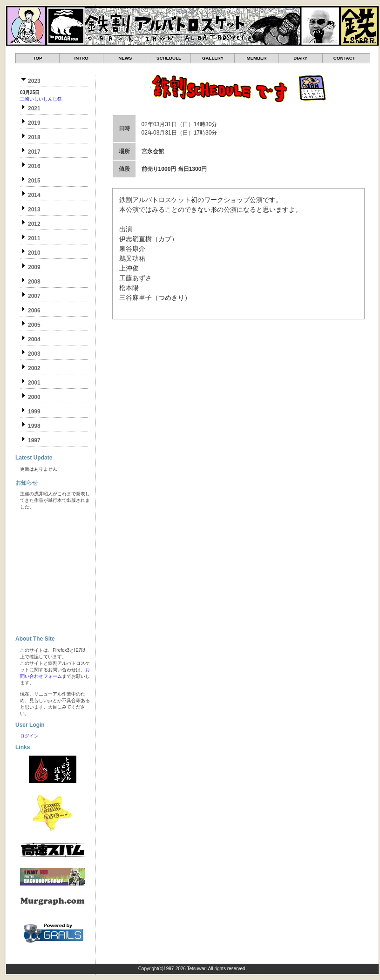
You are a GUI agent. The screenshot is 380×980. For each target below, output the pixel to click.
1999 (34, 412)
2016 (34, 166)
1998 (34, 426)
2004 (34, 339)
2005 (34, 325)
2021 (34, 108)
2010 (34, 253)
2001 (34, 383)
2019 (34, 123)
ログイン (29, 736)
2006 (34, 311)
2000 (34, 397)
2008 (34, 282)
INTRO (81, 58)
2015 (34, 181)
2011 (34, 238)
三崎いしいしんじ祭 (41, 99)
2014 (34, 195)
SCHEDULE (169, 58)
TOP (38, 58)
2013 (34, 210)
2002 (34, 368)
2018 (34, 137)
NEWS (125, 58)
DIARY (300, 58)
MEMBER (256, 58)
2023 (34, 81)
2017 (34, 152)
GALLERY (213, 58)
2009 (34, 267)
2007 (34, 296)
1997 (34, 440)
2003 (34, 354)
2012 (34, 224)
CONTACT (344, 58)
